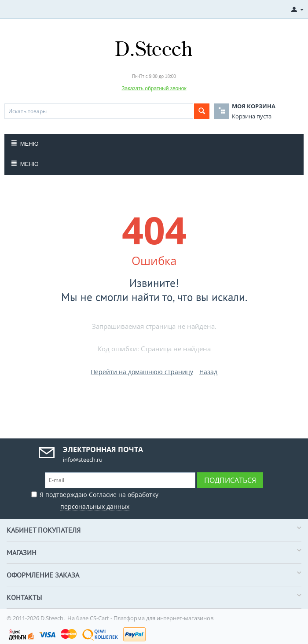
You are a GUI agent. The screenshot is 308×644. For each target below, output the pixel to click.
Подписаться (230, 480)
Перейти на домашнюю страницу (142, 372)
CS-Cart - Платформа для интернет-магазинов (152, 618)
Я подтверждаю (95, 499)
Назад (208, 372)
